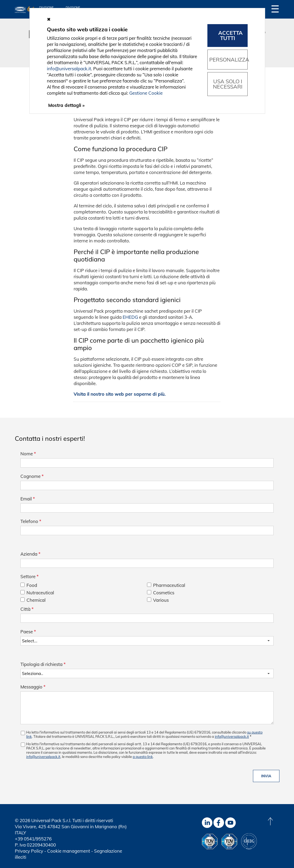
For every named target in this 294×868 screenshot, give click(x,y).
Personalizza (228, 60)
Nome (28, 454)
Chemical (36, 600)
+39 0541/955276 (33, 839)
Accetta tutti (230, 35)
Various (161, 600)
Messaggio (33, 687)
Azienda (30, 554)
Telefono (31, 521)
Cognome (32, 476)
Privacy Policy (29, 851)
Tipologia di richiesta (43, 664)
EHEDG (130, 317)
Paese (28, 632)
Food (32, 585)
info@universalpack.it (232, 736)
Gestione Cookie (146, 93)
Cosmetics (164, 593)
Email (28, 499)
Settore (30, 576)
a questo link (143, 757)
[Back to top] (270, 821)
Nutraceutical (40, 593)
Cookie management (69, 851)
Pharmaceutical (169, 585)
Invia (266, 776)
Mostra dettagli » (66, 105)
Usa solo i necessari (228, 84)
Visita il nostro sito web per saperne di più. (120, 394)
